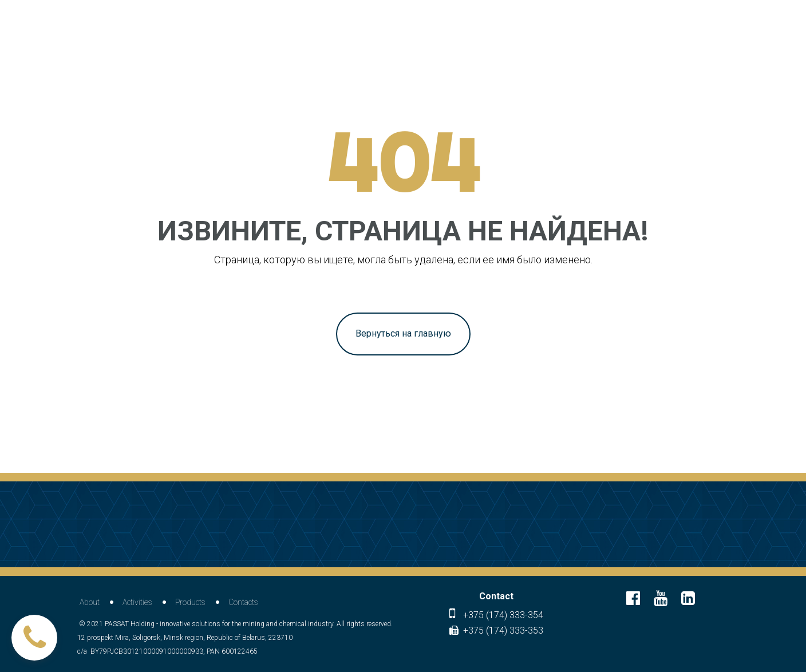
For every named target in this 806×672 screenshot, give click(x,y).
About (90, 602)
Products (190, 602)
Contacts (243, 602)
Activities (137, 602)
